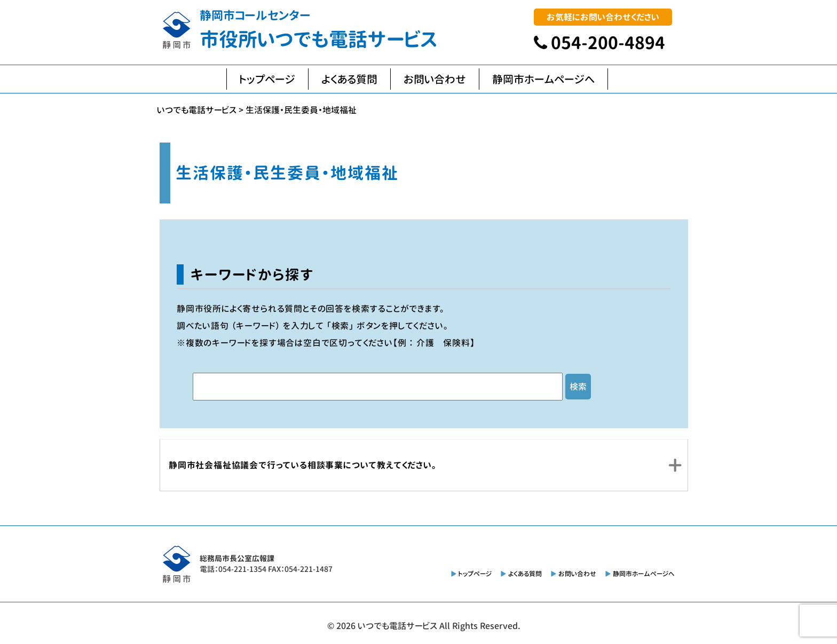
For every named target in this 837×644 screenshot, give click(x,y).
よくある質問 (349, 79)
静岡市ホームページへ (543, 79)
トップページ (267, 79)
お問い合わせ (435, 79)
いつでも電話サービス (397, 626)
